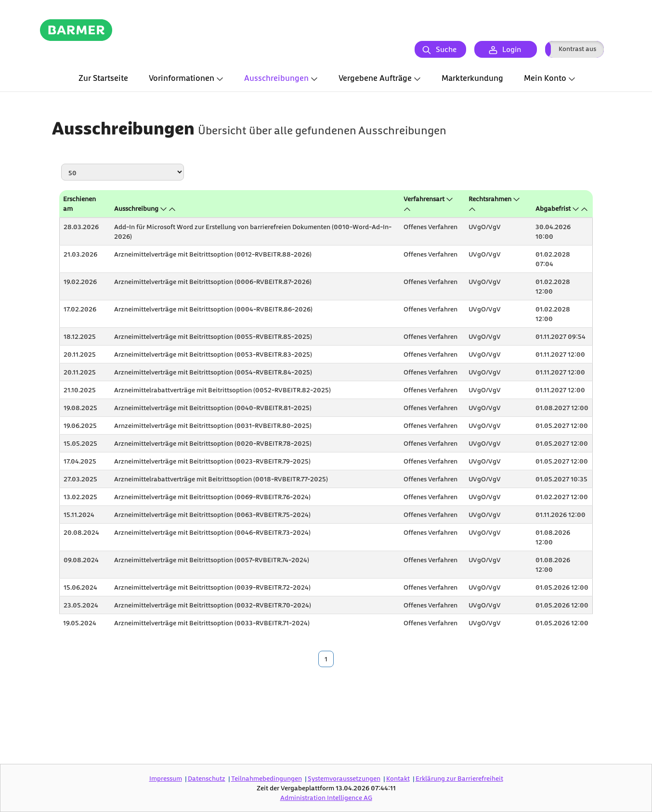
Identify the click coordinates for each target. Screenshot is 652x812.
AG (326, 797)
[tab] (103, 79)
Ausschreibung (136, 208)
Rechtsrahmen (490, 199)
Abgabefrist (553, 208)
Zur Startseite (103, 78)
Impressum (166, 778)
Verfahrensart (424, 199)
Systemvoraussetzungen (344, 778)
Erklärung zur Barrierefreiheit (459, 778)
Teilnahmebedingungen (267, 778)
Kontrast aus (577, 48)
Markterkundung (472, 78)
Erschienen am (79, 203)
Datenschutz (207, 778)
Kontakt (398, 778)
